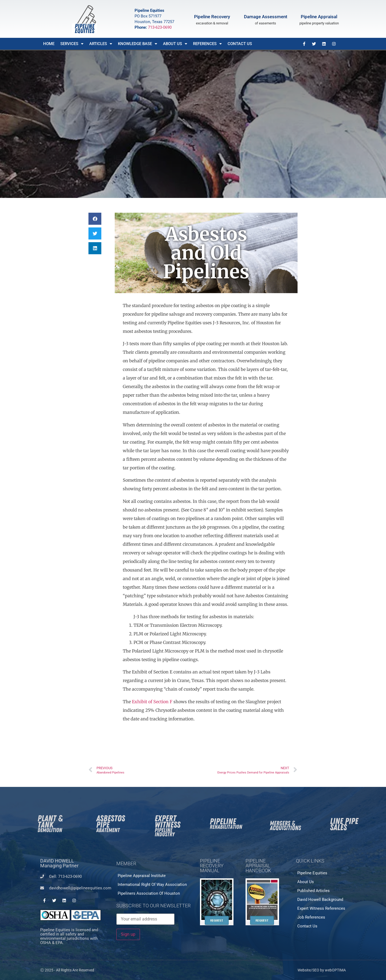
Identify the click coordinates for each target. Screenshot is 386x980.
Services (72, 44)
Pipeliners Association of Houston (149, 893)
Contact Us (240, 44)
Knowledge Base (138, 44)
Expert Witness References (321, 908)
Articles (101, 44)
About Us (175, 44)
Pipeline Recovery (212, 17)
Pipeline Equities (312, 873)
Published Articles (313, 891)
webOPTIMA (335, 970)
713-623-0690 (160, 27)
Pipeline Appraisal (319, 17)
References (207, 44)
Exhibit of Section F (152, 702)
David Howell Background (320, 900)
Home (49, 44)
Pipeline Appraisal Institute (142, 876)
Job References (311, 917)
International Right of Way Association (152, 885)
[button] (95, 219)
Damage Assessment (266, 17)
